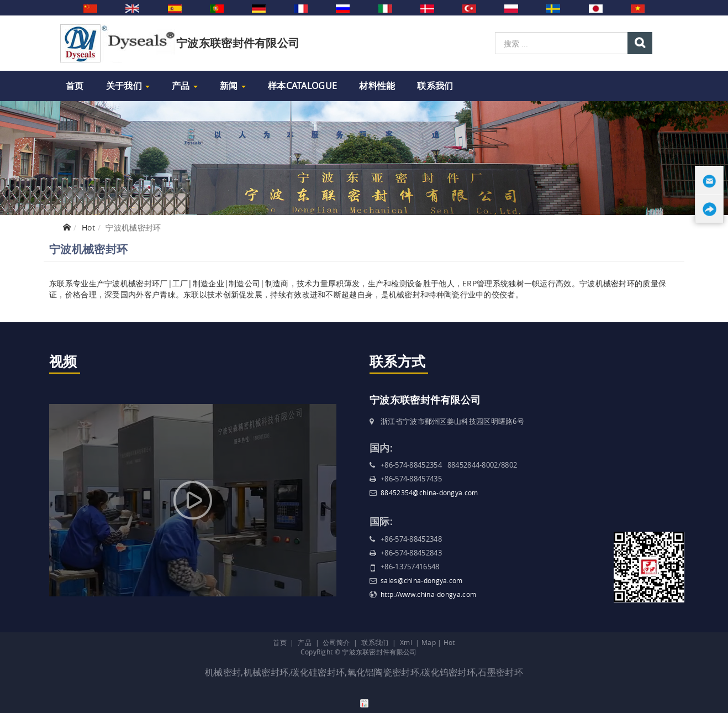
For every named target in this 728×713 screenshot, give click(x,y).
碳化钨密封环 (449, 672)
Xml (406, 642)
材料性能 (377, 86)
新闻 (233, 86)
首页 (75, 86)
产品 (185, 86)
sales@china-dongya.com (422, 580)
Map (429, 642)
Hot (88, 227)
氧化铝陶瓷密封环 (383, 672)
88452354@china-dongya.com (429, 492)
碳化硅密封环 (318, 672)
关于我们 (128, 86)
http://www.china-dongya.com (428, 594)
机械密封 (223, 672)
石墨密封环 (500, 672)
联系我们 (435, 86)
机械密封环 (266, 672)
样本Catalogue (302, 86)
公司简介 (336, 642)
